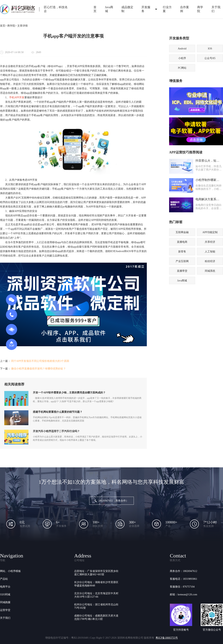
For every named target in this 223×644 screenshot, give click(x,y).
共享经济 (210, 242)
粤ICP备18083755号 (167, 638)
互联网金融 (182, 232)
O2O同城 (5, 594)
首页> (3, 26)
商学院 (200, 9)
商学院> (12, 26)
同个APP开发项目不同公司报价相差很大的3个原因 (40, 361)
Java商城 (109, 9)
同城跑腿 (5, 602)
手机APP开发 (17, 97)
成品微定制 (127, 9)
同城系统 (210, 271)
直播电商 (182, 242)
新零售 (182, 252)
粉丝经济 (210, 261)
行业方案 (167, 9)
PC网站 (182, 68)
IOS (210, 49)
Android (182, 49)
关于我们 (5, 618)
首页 (95, 9)
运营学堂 (5, 610)
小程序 (182, 58)
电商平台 (5, 587)
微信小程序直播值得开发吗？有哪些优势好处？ (38, 369)
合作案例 (185, 9)
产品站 (4, 579)
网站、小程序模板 (10, 571)
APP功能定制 (210, 232)
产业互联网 (182, 261)
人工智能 (210, 252)
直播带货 (182, 271)
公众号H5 (210, 58)
